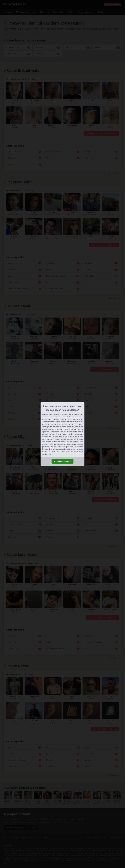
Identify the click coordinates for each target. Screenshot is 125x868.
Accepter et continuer (62, 461)
